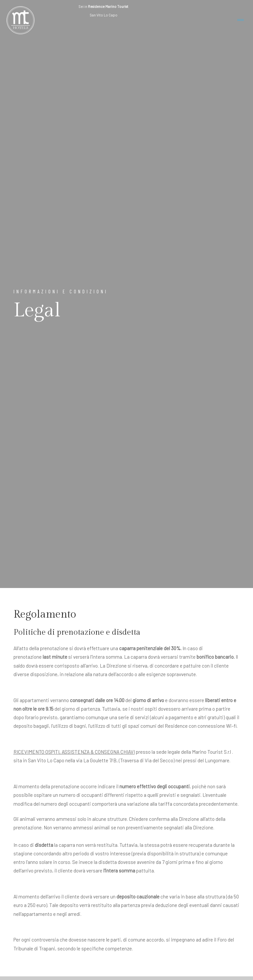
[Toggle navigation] (241, 20)
